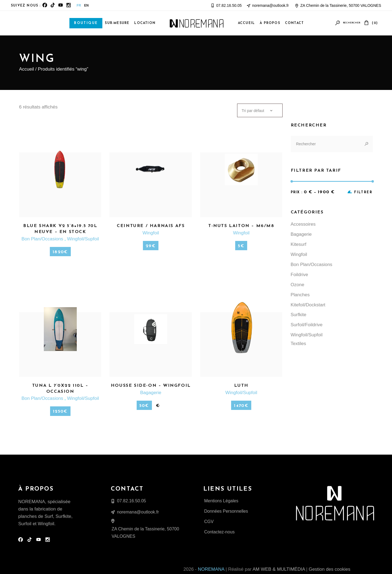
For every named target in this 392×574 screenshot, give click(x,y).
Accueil (27, 69)
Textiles (298, 344)
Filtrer (363, 192)
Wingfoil (151, 233)
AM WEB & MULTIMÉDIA (279, 569)
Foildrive (299, 275)
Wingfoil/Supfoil (83, 239)
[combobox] (260, 110)
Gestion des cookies (330, 569)
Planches (300, 295)
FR (79, 5)
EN (86, 5)
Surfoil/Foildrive (307, 325)
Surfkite (299, 315)
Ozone (298, 285)
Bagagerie (151, 393)
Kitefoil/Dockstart (308, 305)
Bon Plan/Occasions (43, 239)
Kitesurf (299, 244)
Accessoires (303, 224)
